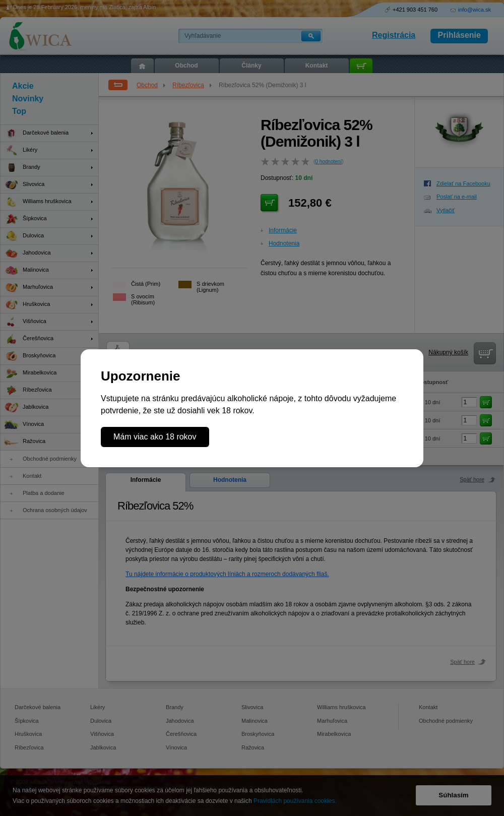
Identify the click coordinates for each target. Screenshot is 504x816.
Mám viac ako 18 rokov (155, 437)
